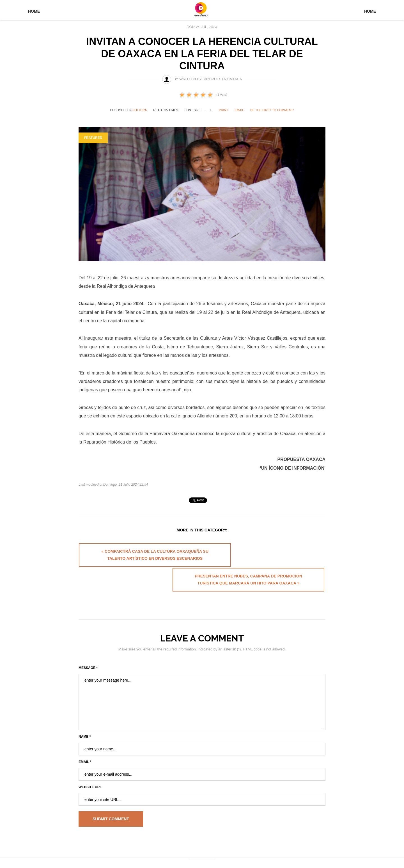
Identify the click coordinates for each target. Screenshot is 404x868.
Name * (85, 718)
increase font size (210, 110)
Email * (85, 744)
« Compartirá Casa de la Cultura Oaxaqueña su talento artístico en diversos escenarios (138, 558)
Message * (88, 650)
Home (34, 11)
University (202, 11)
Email (239, 110)
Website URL (90, 769)
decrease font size (205, 110)
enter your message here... (202, 684)
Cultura (140, 110)
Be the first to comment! (272, 110)
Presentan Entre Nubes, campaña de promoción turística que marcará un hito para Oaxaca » (265, 558)
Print (223, 110)
